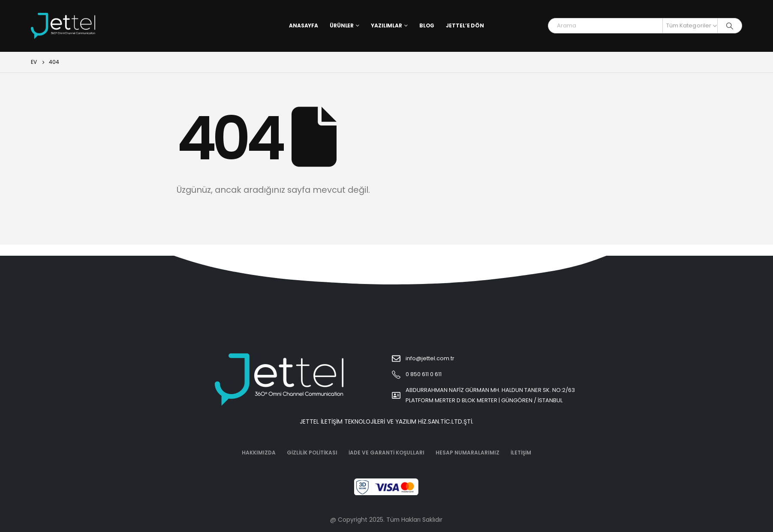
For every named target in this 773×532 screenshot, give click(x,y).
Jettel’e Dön (465, 25)
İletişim (521, 453)
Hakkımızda (259, 453)
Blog (427, 25)
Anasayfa (304, 25)
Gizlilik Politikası (312, 453)
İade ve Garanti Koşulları (386, 453)
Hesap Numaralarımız (468, 453)
